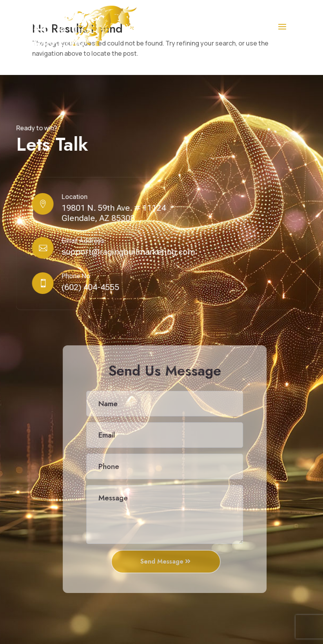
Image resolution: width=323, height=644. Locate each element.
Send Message (165, 561)
